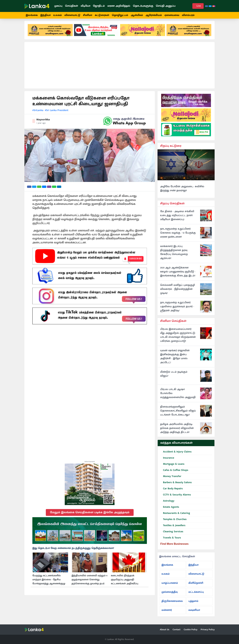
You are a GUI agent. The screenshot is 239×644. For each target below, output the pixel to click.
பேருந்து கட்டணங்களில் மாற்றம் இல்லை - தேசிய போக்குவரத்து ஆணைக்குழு (49, 582)
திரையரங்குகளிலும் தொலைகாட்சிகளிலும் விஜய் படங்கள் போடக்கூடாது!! (178, 413)
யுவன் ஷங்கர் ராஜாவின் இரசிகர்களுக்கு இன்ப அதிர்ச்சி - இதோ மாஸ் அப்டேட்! (175, 359)
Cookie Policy (191, 629)
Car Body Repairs (172, 491)
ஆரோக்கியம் (154, 15)
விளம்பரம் (188, 15)
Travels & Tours (171, 540)
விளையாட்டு (72, 15)
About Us (165, 629)
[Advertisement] (119, 68)
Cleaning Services (172, 534)
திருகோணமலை (172, 603)
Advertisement (90, 464)
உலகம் (58, 15)
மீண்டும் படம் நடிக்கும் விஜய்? (174, 376)
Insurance (167, 461)
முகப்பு (58, 6)
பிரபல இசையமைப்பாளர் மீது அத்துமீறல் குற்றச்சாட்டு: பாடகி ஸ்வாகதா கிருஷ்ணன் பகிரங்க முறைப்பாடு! (178, 338)
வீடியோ (85, 6)
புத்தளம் (193, 603)
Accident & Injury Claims (176, 454)
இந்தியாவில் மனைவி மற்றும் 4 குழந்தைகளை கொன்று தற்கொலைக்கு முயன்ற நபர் (89, 582)
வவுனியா (194, 613)
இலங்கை (32, 15)
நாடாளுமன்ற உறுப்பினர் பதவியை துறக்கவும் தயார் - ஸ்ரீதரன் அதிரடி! (177, 309)
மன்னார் (167, 613)
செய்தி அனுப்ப (166, 6)
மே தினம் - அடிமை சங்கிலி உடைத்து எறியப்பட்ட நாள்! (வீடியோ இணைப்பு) (177, 218)
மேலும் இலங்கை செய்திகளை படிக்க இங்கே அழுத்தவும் (90, 515)
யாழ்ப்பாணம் (170, 585)
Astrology (167, 503)
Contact (177, 629)
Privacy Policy (208, 629)
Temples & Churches (173, 522)
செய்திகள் (72, 6)
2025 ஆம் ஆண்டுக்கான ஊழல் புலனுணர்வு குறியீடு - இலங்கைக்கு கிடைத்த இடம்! (178, 274)
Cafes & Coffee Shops (174, 473)
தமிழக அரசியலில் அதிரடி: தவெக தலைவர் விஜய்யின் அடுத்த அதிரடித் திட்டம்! (177, 431)
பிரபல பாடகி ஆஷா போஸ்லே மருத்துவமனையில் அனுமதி (178, 396)
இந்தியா (45, 15)
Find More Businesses (174, 546)
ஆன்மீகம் (137, 15)
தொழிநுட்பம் (120, 15)
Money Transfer (171, 479)
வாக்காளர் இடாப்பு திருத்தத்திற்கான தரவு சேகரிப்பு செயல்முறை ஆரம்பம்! (174, 255)
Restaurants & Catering (175, 516)
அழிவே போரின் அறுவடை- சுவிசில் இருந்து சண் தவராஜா (182, 191)
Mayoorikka (43, 122)
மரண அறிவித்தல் (119, 6)
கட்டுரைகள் (102, 15)
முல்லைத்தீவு (170, 594)
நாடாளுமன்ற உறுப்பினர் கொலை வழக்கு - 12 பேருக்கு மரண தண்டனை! (178, 235)
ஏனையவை (172, 15)
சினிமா (88, 15)
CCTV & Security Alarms (176, 497)
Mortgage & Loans (172, 467)
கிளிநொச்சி (196, 585)
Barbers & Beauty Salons (176, 485)
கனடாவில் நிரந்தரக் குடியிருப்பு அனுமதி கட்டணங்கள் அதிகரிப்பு (125, 582)
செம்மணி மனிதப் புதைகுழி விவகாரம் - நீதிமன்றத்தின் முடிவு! (178, 292)
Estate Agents (170, 510)
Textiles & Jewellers (173, 528)
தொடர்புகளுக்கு (143, 6)
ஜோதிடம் (99, 6)
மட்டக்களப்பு (196, 594)
